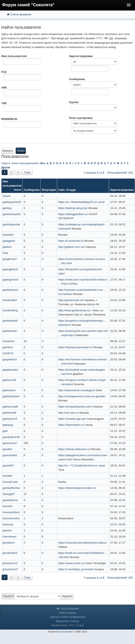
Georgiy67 (9, 494)
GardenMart (10, 300)
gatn (5, 431)
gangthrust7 (10, 259)
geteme (7, 530)
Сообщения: (77, 79)
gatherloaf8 (9, 413)
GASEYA (8, 353)
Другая (6, 167)
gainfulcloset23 (12, 214)
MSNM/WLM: (10, 119)
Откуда (71, 190)
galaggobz (9, 241)
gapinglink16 (10, 269)
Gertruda (8, 524)
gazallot (7, 449)
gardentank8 (10, 321)
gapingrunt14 (10, 280)
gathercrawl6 (10, 407)
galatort (7, 247)
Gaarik (6, 196)
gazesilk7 (8, 465)
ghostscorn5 (10, 563)
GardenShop (10, 310)
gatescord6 (9, 380)
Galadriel (8, 235)
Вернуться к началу (67, 621)
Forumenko (67, 632)
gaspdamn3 (10, 359)
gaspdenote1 (10, 370)
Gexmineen (9, 537)
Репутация (49, 190)
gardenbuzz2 (10, 290)
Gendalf (7, 476)
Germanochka (11, 518)
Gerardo (8, 506)
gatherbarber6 (11, 396)
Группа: (74, 102)
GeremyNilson (11, 512)
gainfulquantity (11, 224)
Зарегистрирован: (81, 56)
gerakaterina (10, 500)
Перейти (8, 596)
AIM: (4, 88)
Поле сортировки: (81, 118)
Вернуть (8, 151)
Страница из (94, 173)
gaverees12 (10, 443)
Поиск (21, 151)
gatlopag (8, 425)
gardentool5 (10, 331)
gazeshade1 (10, 455)
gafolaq (7, 208)
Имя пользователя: (14, 56)
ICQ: (4, 72)
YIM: (4, 103)
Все (43, 163)
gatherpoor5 (10, 419)
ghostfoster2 (10, 553)
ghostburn (9, 543)
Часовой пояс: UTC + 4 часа (67, 625)
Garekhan (8, 341)
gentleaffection (11, 488)
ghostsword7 (10, 569)
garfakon (8, 347)
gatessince (9, 390)
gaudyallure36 (11, 437)
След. (27, 172)
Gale (5, 253)
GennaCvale (10, 482)
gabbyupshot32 (12, 202)
